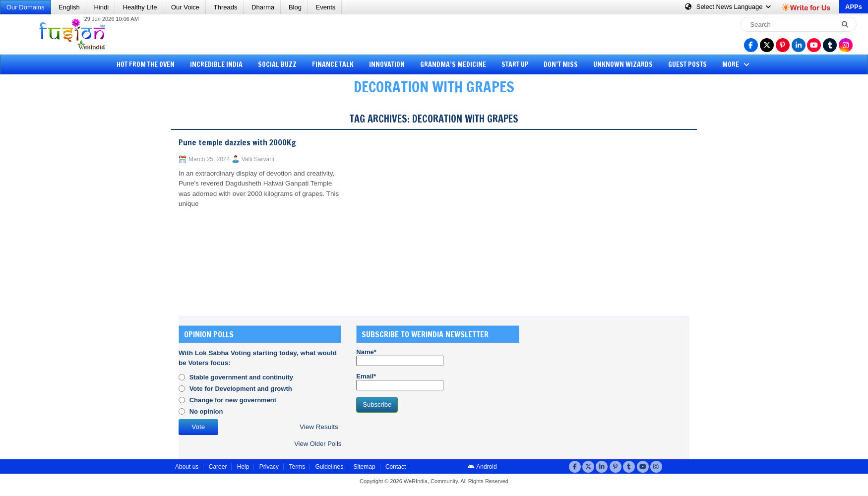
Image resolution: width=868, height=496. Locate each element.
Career (218, 467)
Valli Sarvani (258, 159)
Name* (400, 357)
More (737, 64)
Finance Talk (333, 64)
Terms (297, 467)
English (69, 7)
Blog (295, 7)
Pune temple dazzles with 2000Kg (237, 142)
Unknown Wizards (623, 64)
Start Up (515, 64)
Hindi (101, 7)
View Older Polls (318, 444)
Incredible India (216, 64)
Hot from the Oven (146, 64)
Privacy (269, 467)
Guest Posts (687, 64)
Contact (396, 467)
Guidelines (329, 467)
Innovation (387, 64)
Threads (226, 7)
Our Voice (185, 7)
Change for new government (233, 400)
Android (482, 467)
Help (243, 467)
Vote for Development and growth (241, 389)
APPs (854, 7)
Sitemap (365, 467)
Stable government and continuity (241, 377)
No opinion (206, 411)
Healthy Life (140, 7)
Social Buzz (277, 64)
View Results (319, 427)
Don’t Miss (561, 64)
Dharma (263, 7)
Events (326, 7)
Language (728, 7)
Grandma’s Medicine (453, 64)
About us (187, 467)
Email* (400, 381)
